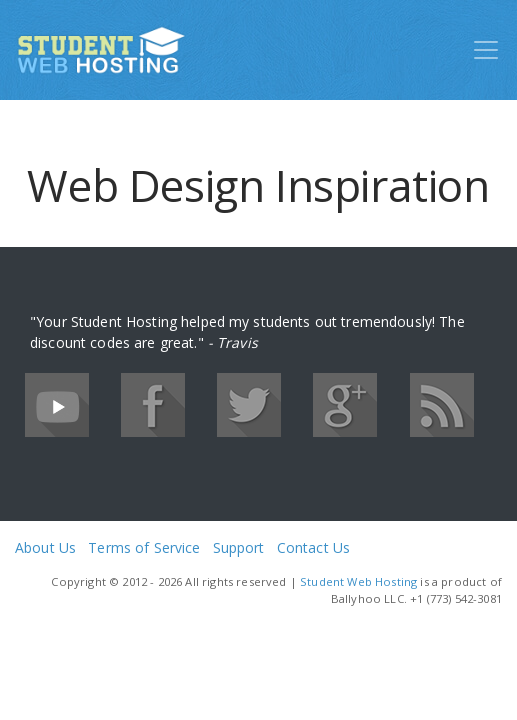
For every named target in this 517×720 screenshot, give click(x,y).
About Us (45, 547)
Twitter (249, 405)
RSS (442, 405)
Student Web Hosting (358, 581)
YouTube (57, 405)
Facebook (153, 405)
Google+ (345, 405)
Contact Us (313, 547)
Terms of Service (144, 547)
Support (239, 547)
